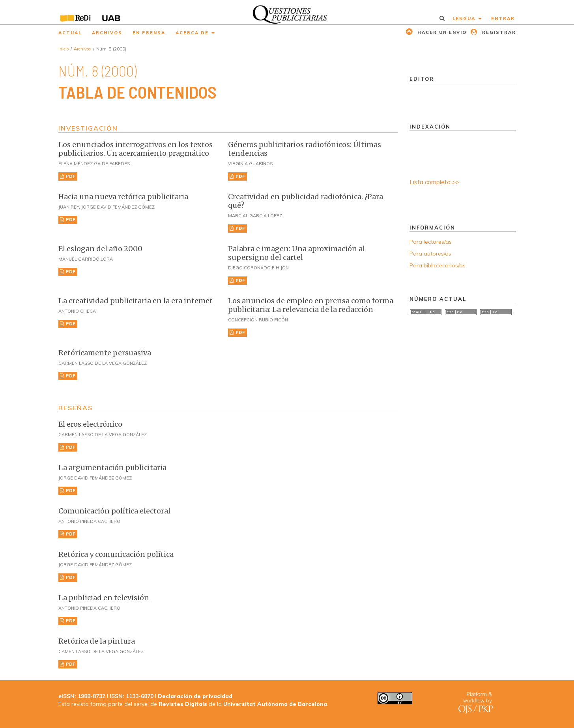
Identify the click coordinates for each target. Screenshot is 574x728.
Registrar (498, 32)
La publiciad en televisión (104, 598)
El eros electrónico (90, 424)
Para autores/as (430, 254)
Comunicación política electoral (114, 511)
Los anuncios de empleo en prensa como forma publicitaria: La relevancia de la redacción (311, 305)
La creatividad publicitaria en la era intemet (136, 301)
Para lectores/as (431, 242)
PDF (70, 176)
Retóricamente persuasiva (105, 353)
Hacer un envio (441, 32)
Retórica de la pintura (97, 641)
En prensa (149, 33)
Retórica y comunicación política (116, 554)
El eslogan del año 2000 (100, 249)
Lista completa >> (434, 182)
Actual (70, 33)
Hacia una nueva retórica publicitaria (123, 197)
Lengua (465, 19)
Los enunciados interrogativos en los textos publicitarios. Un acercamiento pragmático (136, 149)
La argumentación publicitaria (112, 468)
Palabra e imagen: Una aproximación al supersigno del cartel (296, 253)
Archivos (107, 33)
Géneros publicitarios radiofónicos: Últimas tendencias (305, 149)
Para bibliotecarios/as (438, 265)
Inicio (64, 49)
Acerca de (193, 33)
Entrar (503, 19)
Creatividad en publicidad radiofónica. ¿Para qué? (306, 201)
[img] (287, 12)
